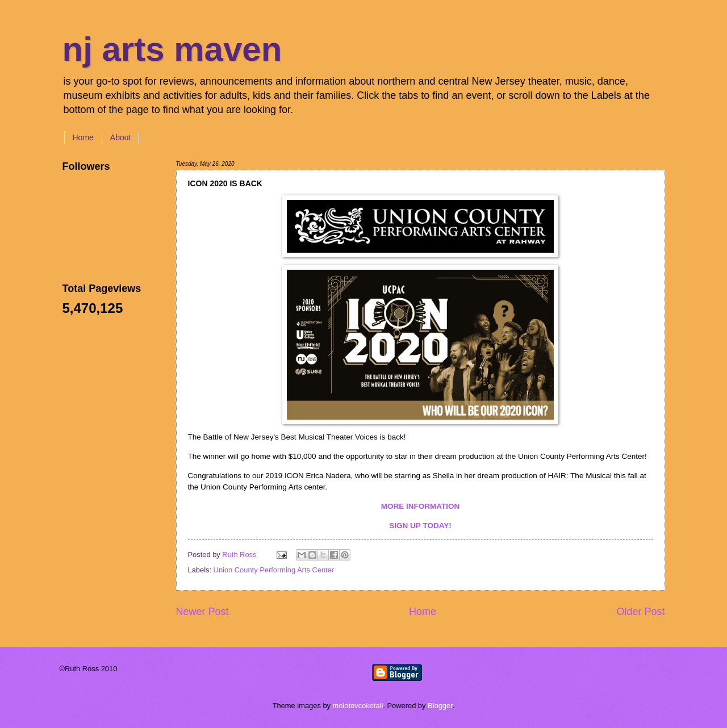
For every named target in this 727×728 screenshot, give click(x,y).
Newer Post (202, 612)
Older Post (640, 612)
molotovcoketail (358, 706)
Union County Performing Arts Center (274, 570)
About (121, 137)
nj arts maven (172, 49)
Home (83, 137)
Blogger (440, 706)
